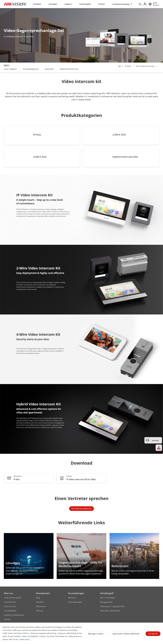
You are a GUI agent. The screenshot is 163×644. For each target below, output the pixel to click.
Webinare (72, 598)
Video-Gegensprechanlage (145, 66)
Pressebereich (43, 593)
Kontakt (7, 619)
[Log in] (145, 4)
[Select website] (154, 4)
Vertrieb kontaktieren (81, 509)
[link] (10, 69)
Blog (38, 598)
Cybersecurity (10, 606)
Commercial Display (121, 4)
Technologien (85, 4)
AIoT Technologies (108, 598)
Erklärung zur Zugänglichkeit (112, 606)
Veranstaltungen (76, 593)
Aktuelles (40, 602)
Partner (102, 4)
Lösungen (53, 4)
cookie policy (24, 639)
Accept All (153, 634)
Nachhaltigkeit (10, 611)
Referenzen (41, 606)
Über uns (8, 593)
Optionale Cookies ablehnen (126, 634)
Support (68, 4)
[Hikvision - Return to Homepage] (16, 4)
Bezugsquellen (106, 602)
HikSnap (40, 611)
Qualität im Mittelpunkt (14, 615)
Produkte (37, 4)
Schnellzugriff (107, 593)
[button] (134, 66)
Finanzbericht (10, 602)
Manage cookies (96, 634)
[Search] (140, 5)
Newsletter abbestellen (110, 611)
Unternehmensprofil (13, 598)
